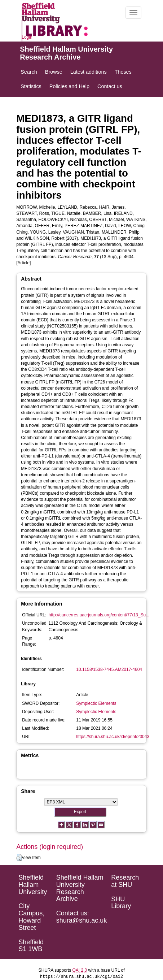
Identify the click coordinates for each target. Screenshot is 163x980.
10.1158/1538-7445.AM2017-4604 (109, 669)
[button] (19, 858)
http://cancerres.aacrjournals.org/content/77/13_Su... (99, 615)
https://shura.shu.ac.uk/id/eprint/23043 (113, 737)
